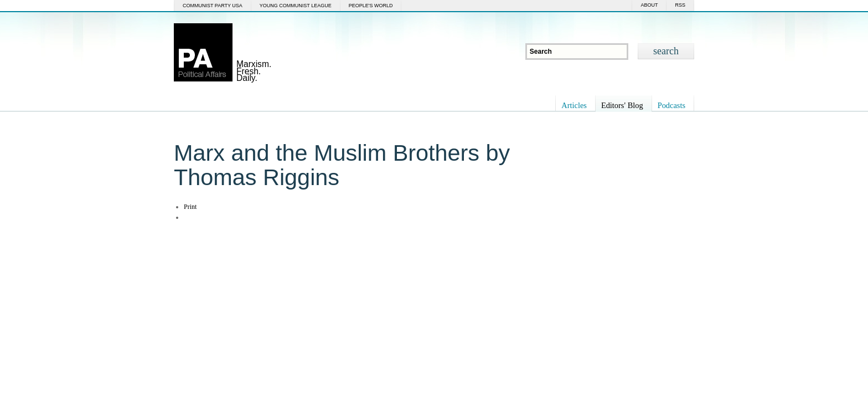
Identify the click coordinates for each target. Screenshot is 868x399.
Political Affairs (203, 52)
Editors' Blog (622, 105)
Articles (574, 105)
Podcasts (671, 105)
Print (190, 207)
